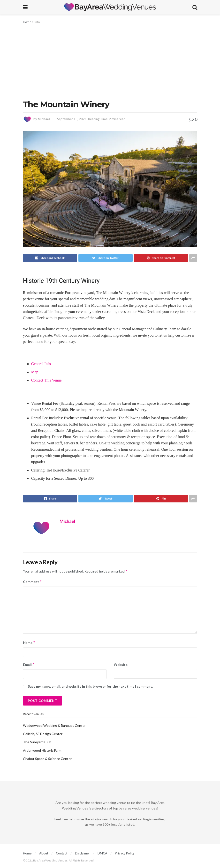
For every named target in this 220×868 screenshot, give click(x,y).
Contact (62, 853)
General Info (41, 364)
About (44, 853)
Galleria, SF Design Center (43, 734)
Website (121, 665)
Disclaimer (82, 853)
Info (37, 22)
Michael (44, 119)
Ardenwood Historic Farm (42, 750)
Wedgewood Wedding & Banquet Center (54, 725)
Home (27, 22)
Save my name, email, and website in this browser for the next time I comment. (90, 686)
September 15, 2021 (72, 119)
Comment (33, 582)
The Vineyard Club (37, 742)
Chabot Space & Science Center (47, 759)
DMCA (102, 853)
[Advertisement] (110, 61)
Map (35, 372)
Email (29, 665)
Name (29, 643)
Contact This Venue (46, 380)
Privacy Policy (125, 853)
